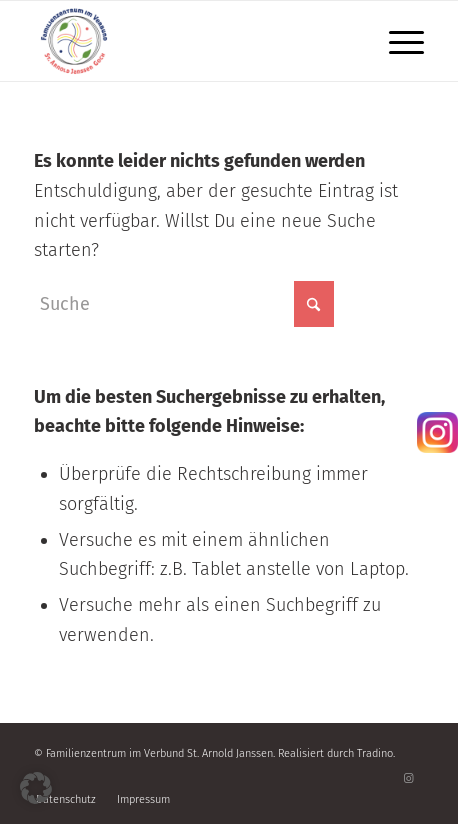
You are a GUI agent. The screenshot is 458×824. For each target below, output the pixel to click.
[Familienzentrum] (189, 41)
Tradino (375, 753)
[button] (36, 788)
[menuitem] (396, 41)
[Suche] (184, 304)
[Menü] (396, 41)
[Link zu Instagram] (409, 779)
